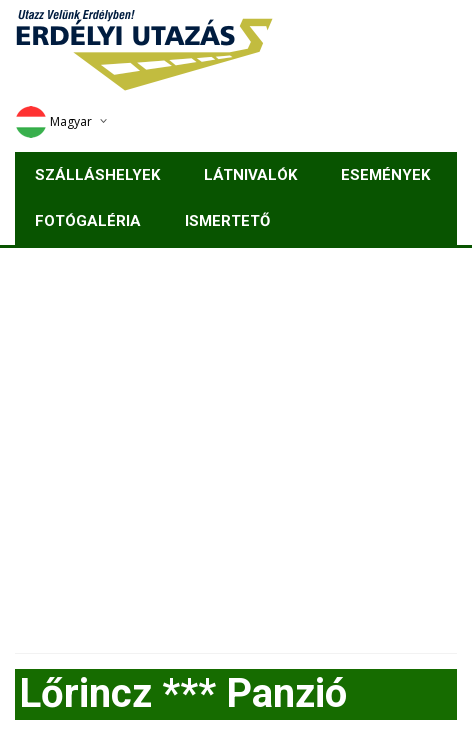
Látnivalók (250, 175)
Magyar (53, 121)
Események (385, 175)
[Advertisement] (236, 443)
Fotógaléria (88, 221)
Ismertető (227, 221)
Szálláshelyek (97, 175)
